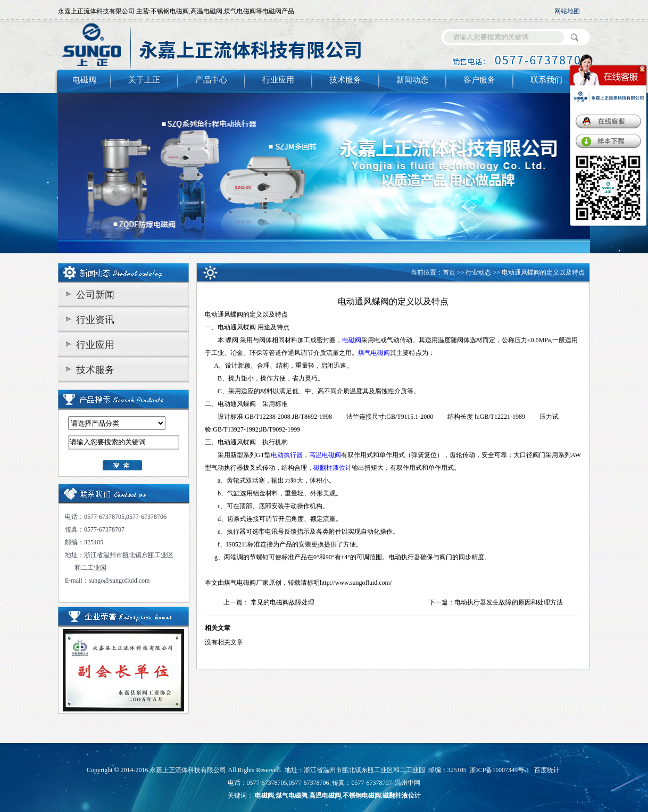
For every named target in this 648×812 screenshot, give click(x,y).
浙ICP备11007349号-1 (500, 770)
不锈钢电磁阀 (362, 796)
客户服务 (479, 80)
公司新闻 (95, 295)
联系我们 (546, 80)
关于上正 (144, 80)
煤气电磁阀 (240, 583)
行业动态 (478, 272)
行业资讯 (95, 320)
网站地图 (567, 11)
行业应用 (278, 80)
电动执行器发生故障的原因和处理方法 (509, 602)
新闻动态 (412, 80)
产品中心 (211, 80)
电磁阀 (84, 80)
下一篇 (438, 602)
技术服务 (345, 80)
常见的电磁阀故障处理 (283, 602)
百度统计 (547, 770)
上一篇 (233, 602)
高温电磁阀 (325, 796)
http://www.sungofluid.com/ (356, 583)
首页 (449, 272)
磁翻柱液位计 (402, 796)
